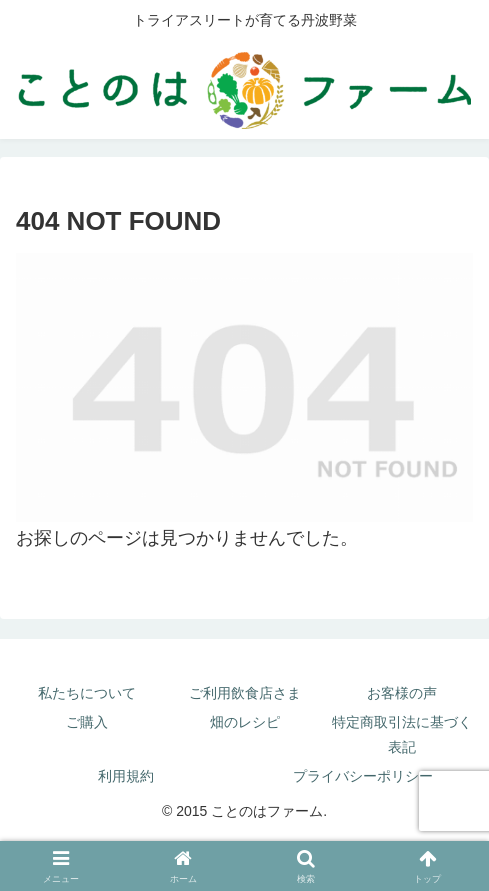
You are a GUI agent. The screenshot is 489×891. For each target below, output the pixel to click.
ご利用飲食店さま (245, 693)
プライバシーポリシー (363, 776)
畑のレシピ (245, 722)
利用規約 (126, 776)
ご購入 (87, 722)
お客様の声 (402, 693)
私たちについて (87, 693)
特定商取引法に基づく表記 (402, 734)
